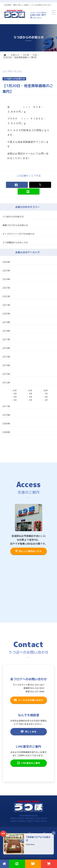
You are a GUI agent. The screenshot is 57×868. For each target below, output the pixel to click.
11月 (30, 390)
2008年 (6, 432)
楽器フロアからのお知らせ (15, 225)
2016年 (6, 348)
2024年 (6, 279)
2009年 (6, 424)
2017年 (6, 340)
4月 (46, 397)
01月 (35, 55)
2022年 (6, 296)
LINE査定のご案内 (28, 763)
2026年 (6, 262)
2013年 (6, 374)
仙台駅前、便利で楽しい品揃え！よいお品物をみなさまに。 (29, 5)
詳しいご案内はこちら (28, 551)
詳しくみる (28, 731)
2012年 (26, 55)
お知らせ (15, 55)
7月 (46, 394)
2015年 (6, 357)
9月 (15, 394)
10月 (46, 390)
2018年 (6, 331)
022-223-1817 (39, 15)
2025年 (6, 271)
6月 (15, 397)
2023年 (6, 288)
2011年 (6, 406)
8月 (31, 394)
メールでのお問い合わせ (28, 700)
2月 (31, 400)
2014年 (6, 365)
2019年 (6, 322)
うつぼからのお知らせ (13, 217)
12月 (15, 390)
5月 (31, 397)
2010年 (6, 415)
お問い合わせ (37, 18)
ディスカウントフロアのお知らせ (18, 234)
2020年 (6, 314)
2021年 (6, 305)
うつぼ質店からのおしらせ (15, 242)
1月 (46, 400)
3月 (15, 400)
